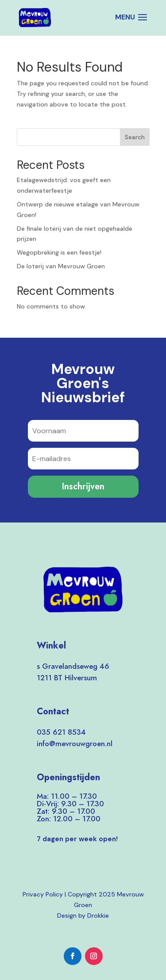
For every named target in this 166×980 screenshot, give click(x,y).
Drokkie (98, 915)
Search (135, 137)
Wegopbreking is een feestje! (59, 252)
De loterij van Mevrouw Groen (61, 266)
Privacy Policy (43, 894)
